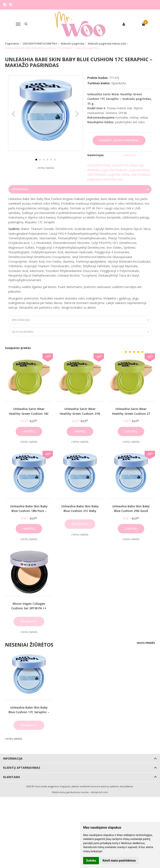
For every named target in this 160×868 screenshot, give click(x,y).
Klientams (12, 777)
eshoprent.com (99, 793)
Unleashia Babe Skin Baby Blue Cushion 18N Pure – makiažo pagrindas (29, 511)
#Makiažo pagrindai (101, 170)
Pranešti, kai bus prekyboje (119, 140)
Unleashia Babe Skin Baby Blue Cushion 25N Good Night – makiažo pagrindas (131, 511)
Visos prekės (146, 643)
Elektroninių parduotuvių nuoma (70, 793)
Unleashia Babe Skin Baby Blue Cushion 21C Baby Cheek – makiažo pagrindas (80, 511)
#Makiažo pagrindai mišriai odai (115, 174)
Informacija (13, 759)
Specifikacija (21, 320)
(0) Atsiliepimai (22, 332)
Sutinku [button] (91, 861)
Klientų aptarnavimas (22, 768)
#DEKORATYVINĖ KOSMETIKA (108, 165)
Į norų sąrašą (46, 177)
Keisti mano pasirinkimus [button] (119, 861)
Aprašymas (20, 190)
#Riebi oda (137, 165)
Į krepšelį (29, 432)
